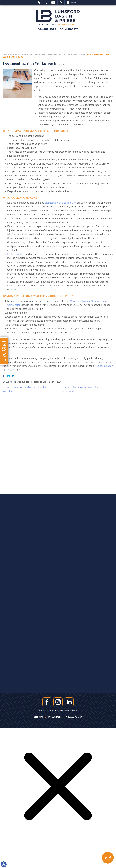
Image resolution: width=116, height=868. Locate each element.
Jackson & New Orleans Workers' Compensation (30, 54)
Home (39, 2)
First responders (16, 254)
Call (46, 2)
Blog (62, 54)
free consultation (104, 366)
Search (61, 2)
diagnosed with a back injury (60, 203)
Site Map (39, 717)
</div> (22, 856)
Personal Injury (76, 54)
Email (53, 2)
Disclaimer (54, 717)
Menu (74, 2)
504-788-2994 (47, 29)
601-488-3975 (69, 29)
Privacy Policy (74, 717)
